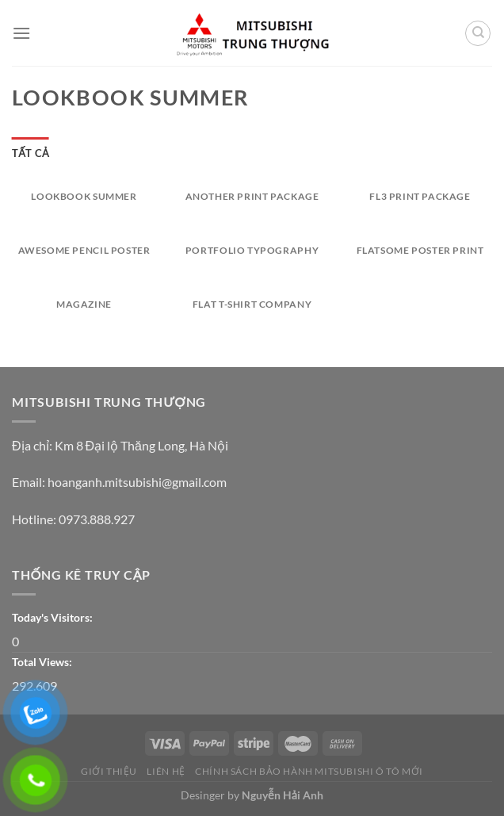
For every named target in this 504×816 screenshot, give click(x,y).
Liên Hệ (166, 771)
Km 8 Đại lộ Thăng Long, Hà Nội (141, 445)
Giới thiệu (109, 771)
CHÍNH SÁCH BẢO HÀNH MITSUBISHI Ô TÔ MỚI (309, 771)
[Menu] (21, 33)
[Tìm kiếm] (478, 33)
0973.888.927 (97, 519)
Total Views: (43, 662)
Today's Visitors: (53, 617)
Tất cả (31, 153)
